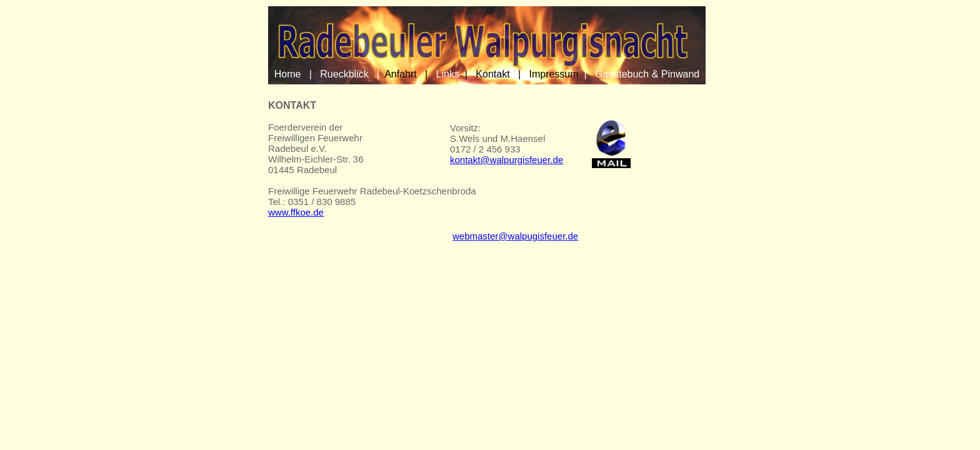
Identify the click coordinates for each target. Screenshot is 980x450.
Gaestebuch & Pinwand (647, 74)
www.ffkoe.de (296, 212)
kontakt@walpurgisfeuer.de (507, 160)
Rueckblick (344, 74)
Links (448, 74)
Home (288, 74)
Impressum (553, 74)
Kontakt (492, 74)
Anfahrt (401, 74)
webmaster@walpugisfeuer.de (515, 236)
